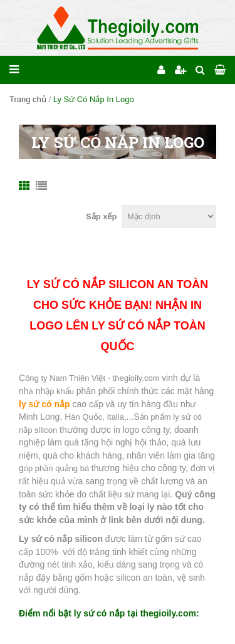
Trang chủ (28, 99)
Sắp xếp (101, 216)
